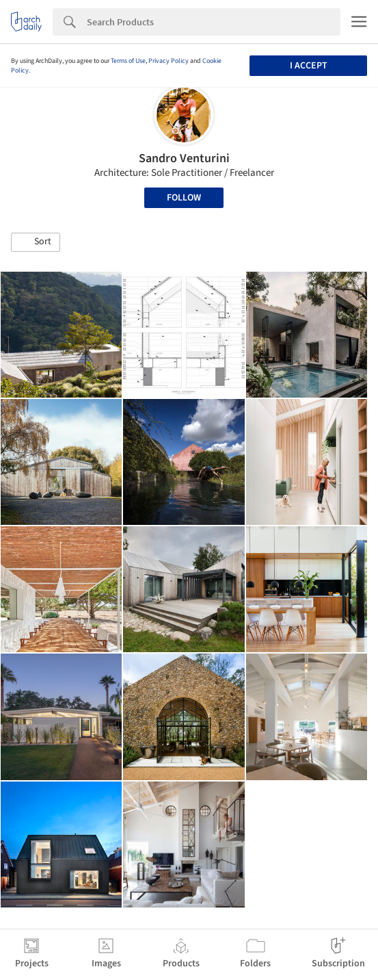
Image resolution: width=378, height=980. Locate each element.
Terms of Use (128, 61)
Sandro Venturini (184, 158)
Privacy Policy (168, 61)
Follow (184, 198)
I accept (309, 66)
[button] (36, 242)
